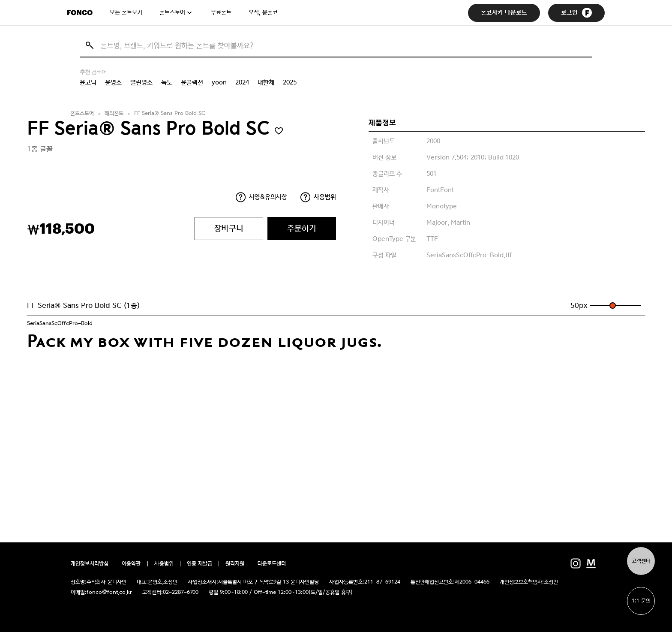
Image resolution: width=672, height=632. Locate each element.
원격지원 (235, 564)
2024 (242, 82)
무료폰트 (221, 12)
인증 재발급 (199, 564)
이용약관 (131, 564)
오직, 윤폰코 (263, 12)
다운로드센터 (272, 564)
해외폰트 (114, 113)
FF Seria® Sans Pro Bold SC (170, 113)
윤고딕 (88, 82)
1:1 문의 (641, 601)
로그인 (576, 13)
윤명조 (113, 82)
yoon (219, 82)
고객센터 (641, 561)
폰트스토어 (172, 12)
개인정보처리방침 (90, 564)
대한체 (266, 82)
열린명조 (141, 82)
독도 (167, 82)
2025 (290, 82)
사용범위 (325, 197)
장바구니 (229, 228)
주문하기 (302, 228)
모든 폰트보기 (126, 12)
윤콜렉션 (192, 82)
